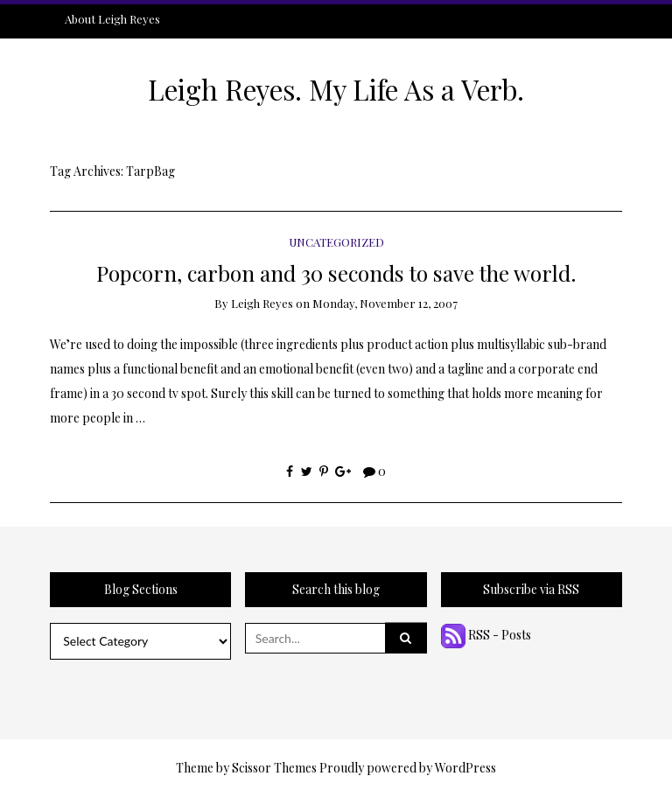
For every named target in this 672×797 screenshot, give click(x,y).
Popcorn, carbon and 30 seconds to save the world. (336, 273)
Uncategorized (336, 242)
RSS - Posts (486, 635)
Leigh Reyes (262, 303)
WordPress (465, 768)
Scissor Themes (274, 768)
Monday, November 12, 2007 (385, 303)
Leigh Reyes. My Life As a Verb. (336, 89)
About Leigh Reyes (112, 19)
